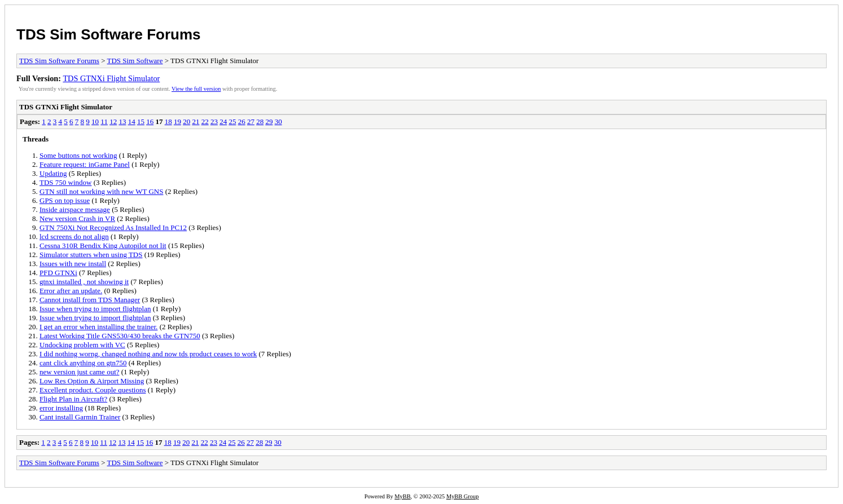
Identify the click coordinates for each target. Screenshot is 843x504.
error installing (61, 408)
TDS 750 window (65, 182)
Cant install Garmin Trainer (80, 417)
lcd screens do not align (74, 236)
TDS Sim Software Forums (109, 34)
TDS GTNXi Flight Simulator (111, 78)
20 (186, 121)
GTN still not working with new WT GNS (101, 191)
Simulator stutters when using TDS (91, 255)
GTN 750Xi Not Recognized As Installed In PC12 (113, 227)
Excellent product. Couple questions (93, 390)
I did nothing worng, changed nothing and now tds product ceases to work (148, 354)
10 (95, 121)
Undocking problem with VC (82, 345)
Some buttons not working (78, 155)
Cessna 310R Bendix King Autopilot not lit (103, 246)
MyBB (402, 496)
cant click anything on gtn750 (83, 363)
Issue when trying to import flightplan (95, 309)
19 (177, 121)
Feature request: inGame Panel (85, 164)
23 (214, 121)
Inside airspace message (75, 209)
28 (260, 121)
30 (278, 121)
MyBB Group (462, 496)
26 (242, 121)
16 (150, 121)
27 (251, 121)
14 (132, 121)
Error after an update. (71, 291)
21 (196, 121)
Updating (53, 173)
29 (269, 121)
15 (141, 121)
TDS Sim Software (135, 61)
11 (104, 121)
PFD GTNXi (58, 273)
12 (113, 121)
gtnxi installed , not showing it (84, 282)
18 (168, 121)
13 (122, 121)
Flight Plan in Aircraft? (73, 399)
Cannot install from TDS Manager (90, 300)
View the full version (196, 89)
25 (232, 121)
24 (223, 121)
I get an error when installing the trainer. (98, 327)
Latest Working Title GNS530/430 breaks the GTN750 (120, 336)
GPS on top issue (65, 200)
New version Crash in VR (77, 218)
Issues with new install (73, 264)
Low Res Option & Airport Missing (92, 381)
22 (205, 121)
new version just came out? (80, 372)
